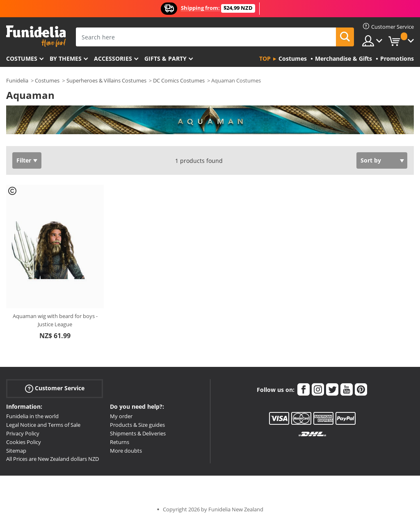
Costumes (22, 58)
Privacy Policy (23, 433)
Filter (24, 160)
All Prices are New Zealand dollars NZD (52, 459)
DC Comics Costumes (179, 80)
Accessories (113, 58)
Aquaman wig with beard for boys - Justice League (55, 320)
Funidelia (17, 80)
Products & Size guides (137, 425)
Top (265, 58)
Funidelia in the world (32, 416)
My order (121, 416)
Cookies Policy (24, 442)
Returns (120, 442)
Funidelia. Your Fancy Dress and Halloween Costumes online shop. (36, 36)
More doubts (126, 451)
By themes (66, 58)
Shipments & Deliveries (138, 433)
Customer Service (55, 388)
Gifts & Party (165, 58)
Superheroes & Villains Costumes (106, 80)
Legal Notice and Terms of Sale (43, 425)
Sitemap (16, 451)
